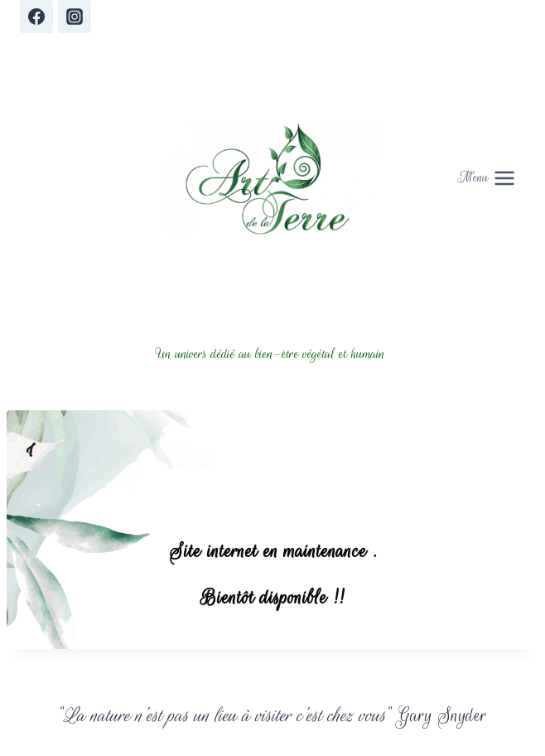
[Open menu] (487, 179)
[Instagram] (75, 17)
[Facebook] (36, 17)
